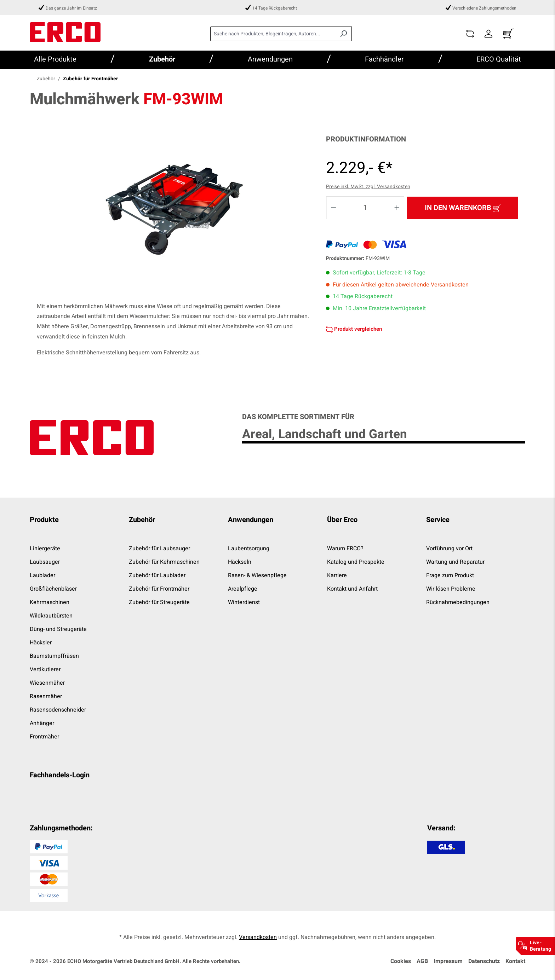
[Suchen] (344, 34)
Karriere (337, 575)
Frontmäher (44, 737)
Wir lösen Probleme (451, 589)
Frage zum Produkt (450, 575)
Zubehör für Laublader (157, 575)
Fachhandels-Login (60, 775)
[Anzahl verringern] (333, 208)
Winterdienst (244, 602)
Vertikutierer (45, 669)
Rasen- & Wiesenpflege (257, 575)
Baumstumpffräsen (54, 656)
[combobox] (273, 34)
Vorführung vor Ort (449, 549)
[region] (174, 211)
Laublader (42, 575)
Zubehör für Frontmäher (159, 589)
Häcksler (41, 643)
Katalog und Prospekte (356, 562)
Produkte (44, 520)
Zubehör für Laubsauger (159, 549)
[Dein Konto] (488, 34)
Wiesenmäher (47, 683)
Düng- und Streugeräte (58, 629)
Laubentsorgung (249, 549)
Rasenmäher (46, 696)
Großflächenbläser (53, 589)
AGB (422, 961)
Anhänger (42, 723)
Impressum (448, 961)
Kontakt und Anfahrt (352, 589)
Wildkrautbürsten (51, 616)
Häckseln (240, 562)
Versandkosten (258, 937)
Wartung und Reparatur (455, 562)
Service (438, 520)
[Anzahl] (365, 208)
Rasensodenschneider (58, 710)
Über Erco (342, 520)
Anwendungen (251, 520)
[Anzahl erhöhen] (397, 208)
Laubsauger (45, 562)
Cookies (401, 961)
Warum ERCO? (345, 549)
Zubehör (142, 520)
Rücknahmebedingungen (458, 602)
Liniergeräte (45, 549)
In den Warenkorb (463, 208)
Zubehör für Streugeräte (159, 602)
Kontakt (515, 961)
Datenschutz (484, 961)
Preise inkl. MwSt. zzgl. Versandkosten (368, 187)
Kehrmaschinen (50, 602)
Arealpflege (243, 589)
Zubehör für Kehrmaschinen (164, 562)
